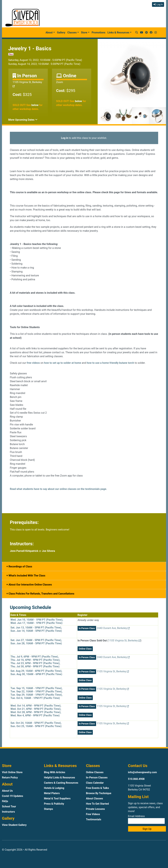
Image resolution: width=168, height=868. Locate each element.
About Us (7, 791)
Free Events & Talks (97, 788)
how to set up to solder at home (63, 363)
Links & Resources (118, 32)
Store (84, 32)
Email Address (146, 819)
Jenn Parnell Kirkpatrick (24, 551)
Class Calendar (95, 783)
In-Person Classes (97, 777)
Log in (65, 138)
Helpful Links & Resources (59, 777)
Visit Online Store (12, 772)
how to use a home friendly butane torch (110, 363)
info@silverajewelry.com (142, 772)
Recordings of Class (20, 566)
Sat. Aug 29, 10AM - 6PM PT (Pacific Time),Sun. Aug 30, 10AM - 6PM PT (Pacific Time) (36, 673)
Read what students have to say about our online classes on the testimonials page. (58, 489)
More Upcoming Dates (23, 120)
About (49, 32)
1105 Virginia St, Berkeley (124, 640)
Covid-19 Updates (13, 796)
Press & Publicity (54, 804)
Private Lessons (95, 809)
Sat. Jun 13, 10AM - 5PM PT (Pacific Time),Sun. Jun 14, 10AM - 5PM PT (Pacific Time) (36, 629)
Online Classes (95, 772)
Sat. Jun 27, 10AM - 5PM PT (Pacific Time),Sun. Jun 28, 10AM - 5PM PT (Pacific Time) (36, 642)
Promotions (99, 32)
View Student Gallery (14, 825)
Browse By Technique (99, 793)
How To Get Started (97, 804)
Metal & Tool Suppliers (57, 798)
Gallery (61, 32)
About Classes (94, 798)
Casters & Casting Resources (61, 783)
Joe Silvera (48, 551)
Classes (72, 32)
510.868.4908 (136, 779)
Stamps (48, 809)
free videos (33, 363)
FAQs (5, 801)
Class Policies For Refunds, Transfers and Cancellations (41, 594)
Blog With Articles (55, 772)
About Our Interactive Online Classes (30, 585)
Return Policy (10, 777)
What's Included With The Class (27, 576)
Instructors (8, 812)
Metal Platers (52, 793)
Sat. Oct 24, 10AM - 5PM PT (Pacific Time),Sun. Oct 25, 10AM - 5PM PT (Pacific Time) (36, 725)
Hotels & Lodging (54, 788)
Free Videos (93, 814)
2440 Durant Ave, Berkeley (113, 628)
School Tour (9, 806)
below (35, 105)
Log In (158, 4)
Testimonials (94, 819)
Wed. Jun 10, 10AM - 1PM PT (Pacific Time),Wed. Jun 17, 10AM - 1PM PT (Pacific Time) (37, 621)
